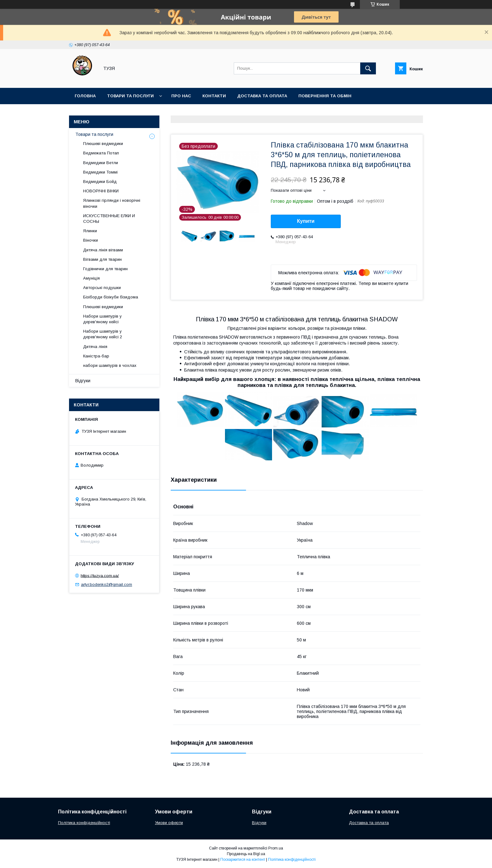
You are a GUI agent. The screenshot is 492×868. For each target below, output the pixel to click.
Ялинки (90, 231)
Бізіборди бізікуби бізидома (111, 297)
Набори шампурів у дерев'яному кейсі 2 (103, 334)
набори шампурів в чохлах (110, 365)
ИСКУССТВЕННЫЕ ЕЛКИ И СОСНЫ (109, 219)
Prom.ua (276, 848)
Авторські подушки (102, 288)
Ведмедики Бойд (100, 182)
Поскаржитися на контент (243, 860)
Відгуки (83, 381)
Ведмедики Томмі (100, 172)
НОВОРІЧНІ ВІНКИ (101, 191)
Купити (306, 221)
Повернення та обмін (325, 96)
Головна (85, 96)
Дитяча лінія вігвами (103, 250)
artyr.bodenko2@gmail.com (107, 584)
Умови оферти (169, 823)
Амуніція (91, 278)
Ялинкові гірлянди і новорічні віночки (112, 203)
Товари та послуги (130, 96)
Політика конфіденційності (84, 823)
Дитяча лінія (95, 347)
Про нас (181, 96)
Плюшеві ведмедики (103, 144)
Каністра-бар (96, 356)
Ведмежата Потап (101, 153)
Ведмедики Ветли (101, 163)
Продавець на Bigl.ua (246, 854)
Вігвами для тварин (102, 259)
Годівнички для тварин (105, 269)
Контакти (214, 96)
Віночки (91, 240)
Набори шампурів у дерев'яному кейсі (102, 319)
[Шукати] (368, 68)
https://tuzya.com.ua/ (100, 575)
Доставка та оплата (262, 96)
